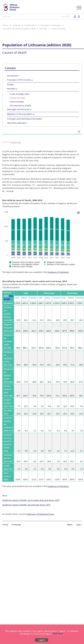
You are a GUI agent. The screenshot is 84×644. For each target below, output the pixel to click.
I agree (42, 640)
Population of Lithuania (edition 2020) (19, 29)
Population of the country (19, 80)
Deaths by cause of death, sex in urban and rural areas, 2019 (31, 500)
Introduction (13, 76)
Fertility (10, 85)
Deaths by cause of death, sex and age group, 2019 (26, 505)
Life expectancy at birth (20, 105)
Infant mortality (17, 102)
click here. (58, 634)
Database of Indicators (58, 272)
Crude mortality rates (19, 94)
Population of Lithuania (51, 25)
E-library (17, 25)
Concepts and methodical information (25, 119)
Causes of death (58, 29)
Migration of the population (20, 114)
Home (5, 25)
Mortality (43, 29)
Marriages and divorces (18, 109)
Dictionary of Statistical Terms (40, 514)
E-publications (30, 25)
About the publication (17, 123)
